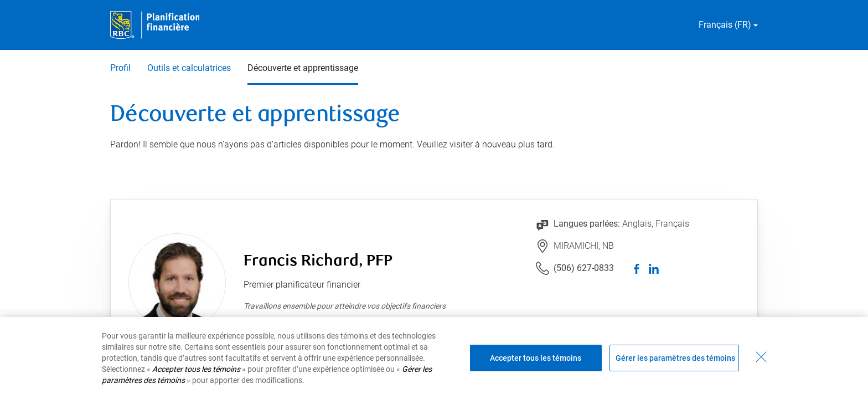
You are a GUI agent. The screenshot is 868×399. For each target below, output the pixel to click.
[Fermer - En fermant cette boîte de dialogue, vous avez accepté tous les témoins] (761, 357)
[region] (434, 358)
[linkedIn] (654, 268)
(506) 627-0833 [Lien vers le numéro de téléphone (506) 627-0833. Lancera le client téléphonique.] (584, 268)
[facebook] (637, 268)
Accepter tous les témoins (536, 358)
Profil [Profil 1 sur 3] (120, 68)
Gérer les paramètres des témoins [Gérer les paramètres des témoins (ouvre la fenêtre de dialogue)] (675, 358)
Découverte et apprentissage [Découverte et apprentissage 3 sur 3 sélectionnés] (303, 68)
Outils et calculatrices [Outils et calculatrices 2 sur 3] (189, 68)
